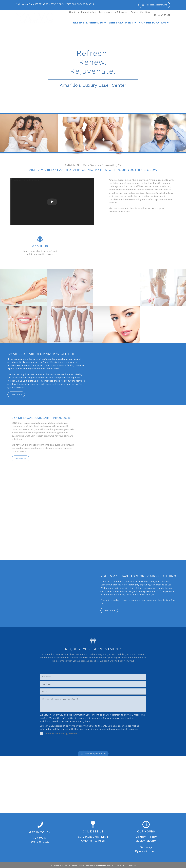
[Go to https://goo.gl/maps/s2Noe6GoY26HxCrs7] (93, 832)
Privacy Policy (121, 865)
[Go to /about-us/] (40, 258)
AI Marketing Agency (104, 865)
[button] (154, 5)
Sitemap (132, 865)
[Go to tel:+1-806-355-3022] (61, 5)
